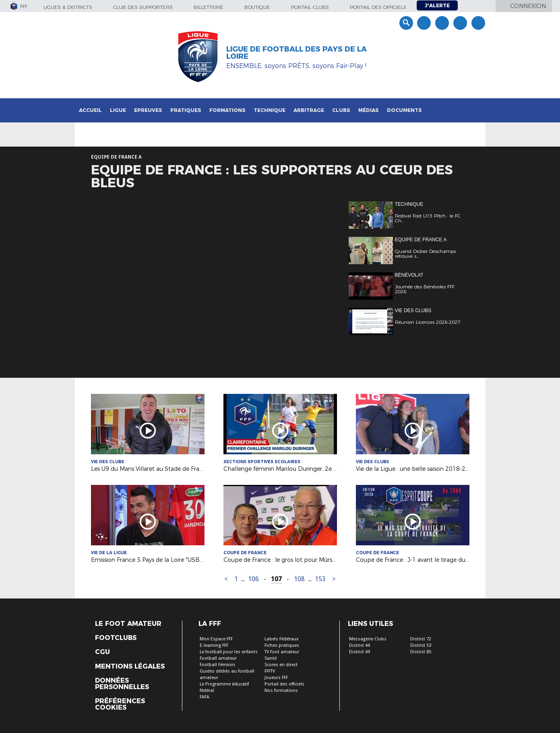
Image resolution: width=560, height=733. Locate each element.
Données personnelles (122, 684)
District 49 (360, 652)
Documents (404, 110)
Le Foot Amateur (128, 624)
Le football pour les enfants (229, 652)
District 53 (421, 645)
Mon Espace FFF (216, 639)
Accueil (90, 110)
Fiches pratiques (282, 645)
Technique (270, 110)
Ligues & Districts (68, 7)
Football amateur (218, 658)
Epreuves (148, 110)
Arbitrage (309, 110)
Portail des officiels (378, 7)
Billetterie (209, 7)
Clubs (341, 110)
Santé (271, 658)
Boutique (257, 7)
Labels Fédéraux (282, 639)
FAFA (205, 697)
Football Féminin (217, 665)
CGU (102, 652)
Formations (227, 110)
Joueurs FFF (276, 678)
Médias (369, 110)
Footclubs (116, 638)
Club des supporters (143, 7)
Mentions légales (130, 667)
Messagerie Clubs (368, 639)
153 (320, 579)
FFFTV (270, 671)
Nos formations (281, 691)
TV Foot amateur (282, 652)
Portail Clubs (310, 7)
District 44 (360, 645)
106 (253, 579)
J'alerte (437, 5)
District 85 (421, 652)
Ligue (118, 110)
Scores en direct (281, 665)
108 (299, 579)
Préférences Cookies (120, 704)
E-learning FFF (214, 645)
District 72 (421, 639)
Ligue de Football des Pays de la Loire (297, 53)
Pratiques (186, 110)
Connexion (528, 6)
